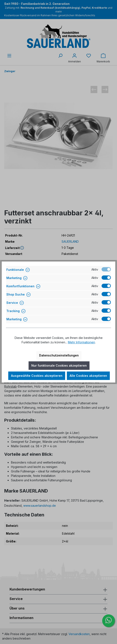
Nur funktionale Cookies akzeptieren (59, 365)
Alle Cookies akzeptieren (88, 376)
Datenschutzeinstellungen (59, 355)
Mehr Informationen (81, 342)
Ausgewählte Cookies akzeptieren (37, 376)
